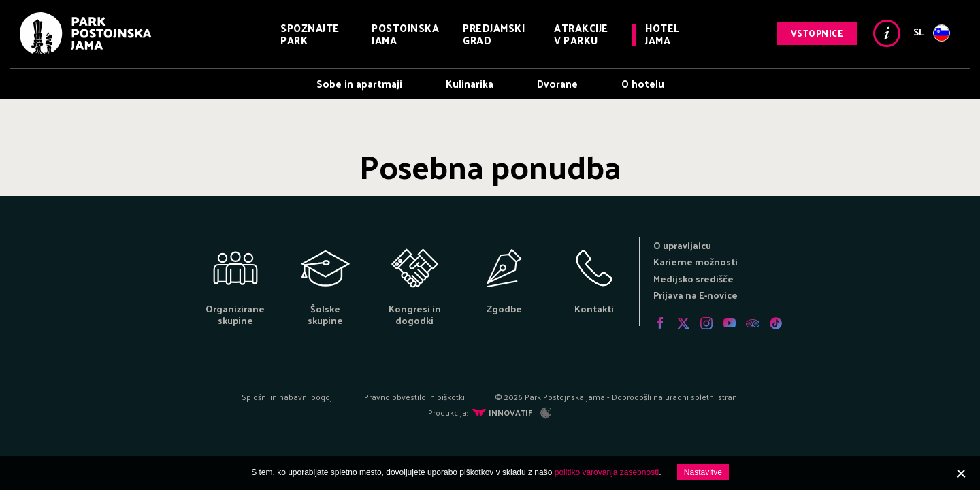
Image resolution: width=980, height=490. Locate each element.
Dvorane (557, 83)
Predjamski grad (494, 34)
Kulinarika (470, 83)
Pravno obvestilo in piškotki (414, 397)
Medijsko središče (693, 279)
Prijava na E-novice (696, 295)
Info (887, 33)
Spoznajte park (310, 34)
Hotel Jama (663, 34)
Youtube (730, 323)
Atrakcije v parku (581, 34)
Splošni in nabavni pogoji (288, 397)
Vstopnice (817, 33)
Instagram (706, 323)
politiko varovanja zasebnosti (607, 472)
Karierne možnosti (696, 262)
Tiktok (776, 323)
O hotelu (643, 83)
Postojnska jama (405, 34)
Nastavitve (703, 472)
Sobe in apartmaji (359, 83)
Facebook (660, 323)
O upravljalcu (682, 245)
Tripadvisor (753, 323)
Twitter (683, 323)
